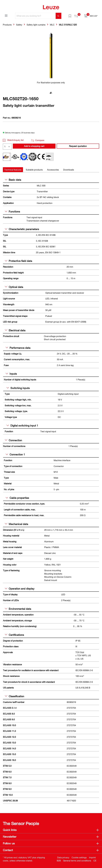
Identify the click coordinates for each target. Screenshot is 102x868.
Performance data (18, 348)
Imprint (92, 857)
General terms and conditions (77, 861)
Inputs (11, 374)
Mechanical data (16, 524)
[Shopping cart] (91, 16)
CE (95, 861)
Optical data (14, 287)
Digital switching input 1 (22, 425)
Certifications (14, 635)
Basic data (13, 180)
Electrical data (15, 330)
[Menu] (6, 15)
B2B (59, 861)
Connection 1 (15, 454)
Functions (12, 211)
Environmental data (18, 609)
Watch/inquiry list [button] (13, 140)
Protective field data (18, 261)
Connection (13, 440)
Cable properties (17, 498)
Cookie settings (79, 857)
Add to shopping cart (34, 146)
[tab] (13, 170)
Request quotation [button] (78, 146)
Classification (14, 696)
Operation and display (20, 589)
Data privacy (63, 857)
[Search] (58, 16)
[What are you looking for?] (35, 16)
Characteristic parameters (22, 229)
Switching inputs (18, 388)
